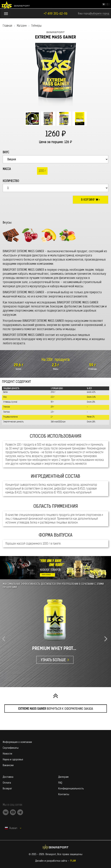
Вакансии (8, 765)
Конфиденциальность (71, 788)
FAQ (60, 783)
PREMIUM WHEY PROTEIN (55, 648)
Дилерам (63, 777)
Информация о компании (17, 742)
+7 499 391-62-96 (56, 14)
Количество (11, 181)
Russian (13, 828)
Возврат (7, 788)
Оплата (7, 783)
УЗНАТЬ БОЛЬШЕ (46, 575)
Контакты (64, 794)
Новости (7, 754)
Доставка (8, 777)
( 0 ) (106, 4)
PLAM (73, 861)
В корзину (91, 200)
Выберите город (100, 13)
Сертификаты (11, 748)
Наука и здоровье (13, 759)
